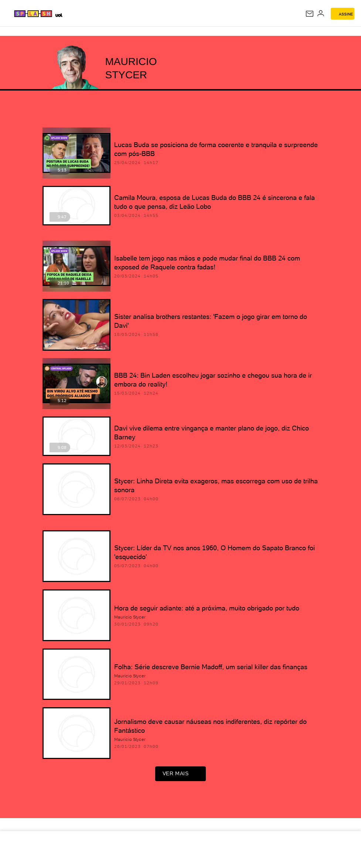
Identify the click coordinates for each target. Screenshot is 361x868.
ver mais (181, 776)
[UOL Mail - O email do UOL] (310, 14)
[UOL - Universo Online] (59, 15)
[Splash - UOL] (33, 14)
